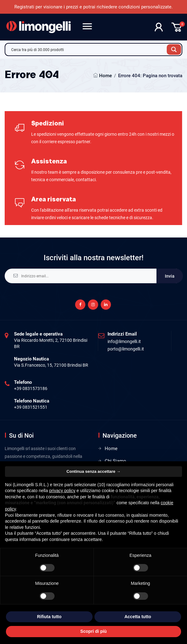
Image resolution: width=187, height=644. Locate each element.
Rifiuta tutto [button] (49, 617)
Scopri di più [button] (94, 631)
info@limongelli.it (124, 341)
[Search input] (88, 49)
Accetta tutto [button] (138, 617)
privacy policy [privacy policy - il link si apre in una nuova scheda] (62, 491)
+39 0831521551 (31, 407)
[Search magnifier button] (174, 49)
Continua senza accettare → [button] (93, 471)
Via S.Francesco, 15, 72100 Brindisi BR (51, 365)
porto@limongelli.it (126, 349)
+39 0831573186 (31, 388)
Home (105, 76)
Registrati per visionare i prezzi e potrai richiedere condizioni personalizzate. (93, 7)
